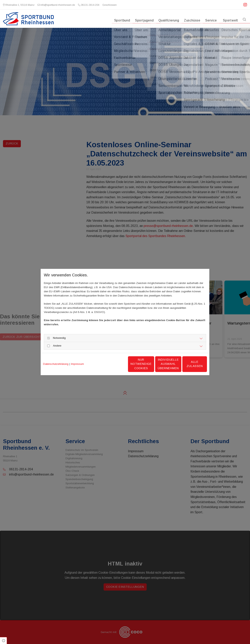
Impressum (77, 364)
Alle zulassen (188, 364)
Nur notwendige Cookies (113, 364)
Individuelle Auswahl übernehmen (151, 364)
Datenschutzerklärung (56, 364)
